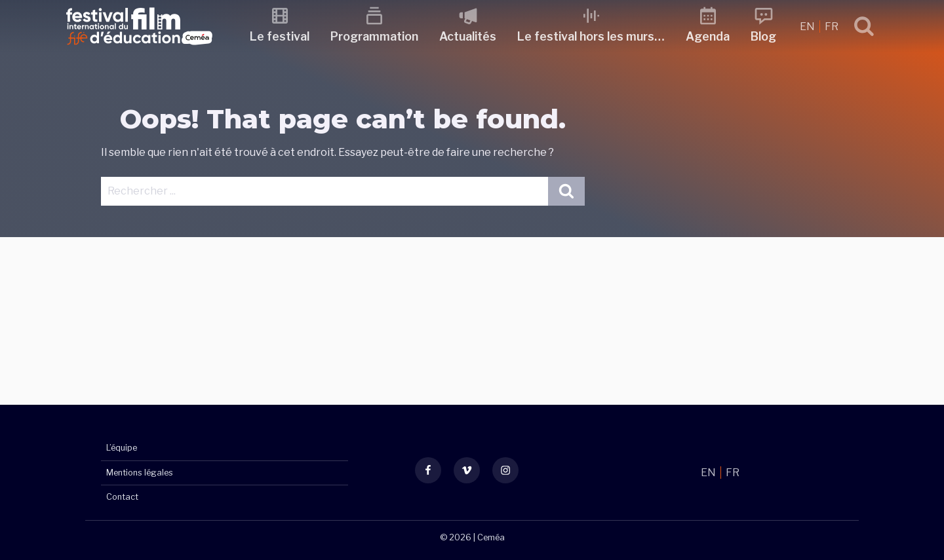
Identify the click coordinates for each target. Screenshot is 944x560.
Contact (122, 497)
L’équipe (122, 448)
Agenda (708, 36)
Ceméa (491, 537)
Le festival (280, 36)
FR (832, 27)
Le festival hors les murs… (591, 36)
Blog (763, 36)
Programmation (374, 36)
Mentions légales (140, 473)
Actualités (468, 36)
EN (808, 27)
